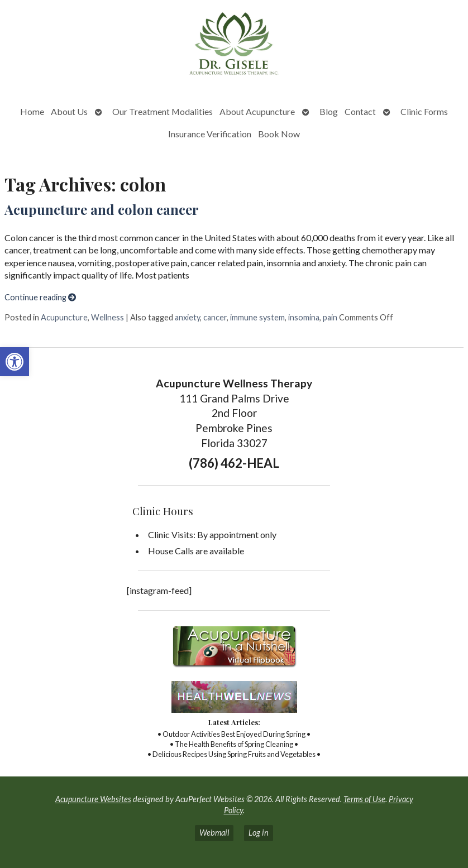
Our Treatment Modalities (163, 111)
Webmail (214, 833)
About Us (69, 111)
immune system (257, 317)
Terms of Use (364, 799)
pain (330, 317)
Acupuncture (64, 317)
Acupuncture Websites (93, 799)
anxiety (187, 317)
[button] (15, 362)
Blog (329, 111)
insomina (304, 317)
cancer (215, 317)
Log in (259, 833)
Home (32, 111)
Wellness (108, 317)
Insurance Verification (210, 134)
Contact (360, 111)
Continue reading (40, 297)
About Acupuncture (257, 111)
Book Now (279, 134)
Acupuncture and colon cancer (102, 209)
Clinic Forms (424, 111)
